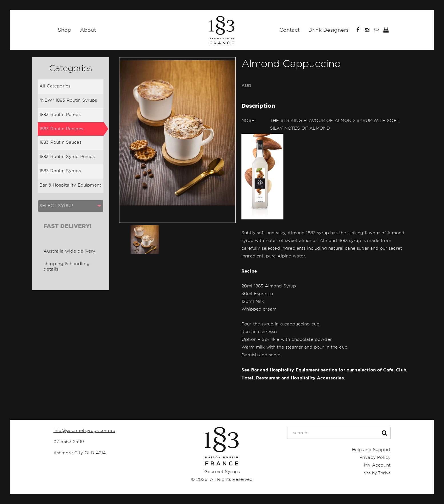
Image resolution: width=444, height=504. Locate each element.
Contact (290, 30)
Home (222, 30)
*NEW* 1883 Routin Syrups (68, 100)
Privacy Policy (375, 457)
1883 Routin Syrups (60, 171)
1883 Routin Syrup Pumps (67, 157)
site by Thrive (377, 473)
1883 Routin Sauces (60, 142)
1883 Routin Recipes (61, 129)
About (88, 30)
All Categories (55, 86)
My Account (377, 465)
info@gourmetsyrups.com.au (84, 431)
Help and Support (371, 450)
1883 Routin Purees (60, 115)
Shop (65, 30)
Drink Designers (328, 30)
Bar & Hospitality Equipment (70, 185)
